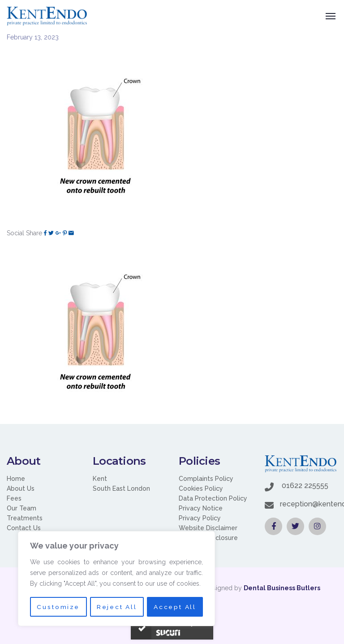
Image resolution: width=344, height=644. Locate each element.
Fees (14, 498)
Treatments (25, 518)
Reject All (117, 607)
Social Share (24, 233)
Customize (58, 607)
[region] (116, 579)
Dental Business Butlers (282, 588)
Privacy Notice (201, 508)
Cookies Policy (201, 488)
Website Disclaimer (208, 528)
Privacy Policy (200, 518)
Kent (100, 479)
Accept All (175, 607)
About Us (21, 488)
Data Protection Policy (213, 498)
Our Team (21, 508)
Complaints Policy (206, 479)
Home (16, 479)
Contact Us (24, 528)
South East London (121, 488)
